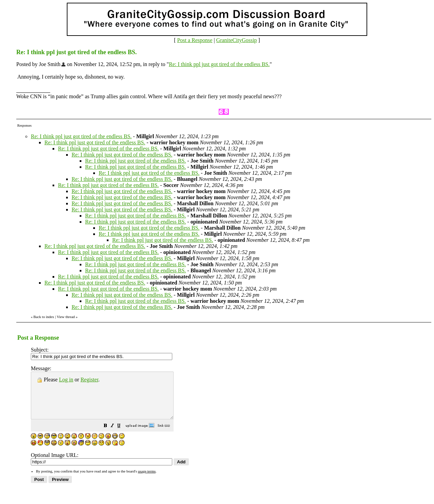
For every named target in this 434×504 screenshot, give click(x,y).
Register (89, 380)
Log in (66, 380)
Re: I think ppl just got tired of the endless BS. (219, 64)
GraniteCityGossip (237, 40)
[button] (122, 435)
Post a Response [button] (195, 40)
